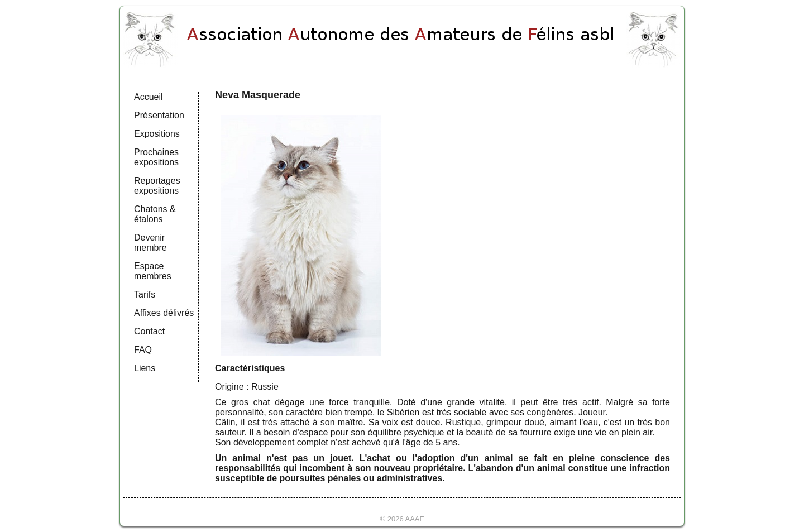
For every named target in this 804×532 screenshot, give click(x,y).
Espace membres (153, 271)
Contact (149, 331)
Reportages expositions (157, 186)
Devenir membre (150, 243)
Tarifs (145, 294)
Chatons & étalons (155, 214)
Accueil (149, 97)
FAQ (143, 350)
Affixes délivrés (164, 313)
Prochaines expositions (156, 157)
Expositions (157, 134)
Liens (145, 368)
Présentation (159, 115)
